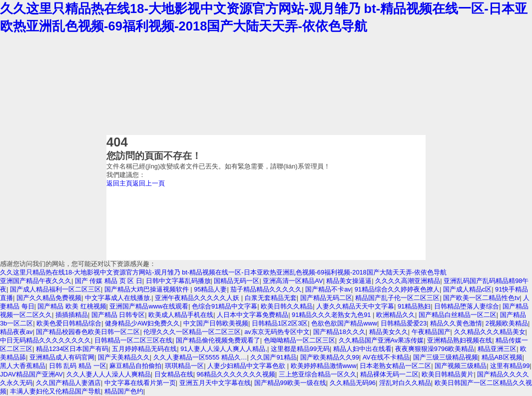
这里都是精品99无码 (300, 349)
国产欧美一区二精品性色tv (481, 298)
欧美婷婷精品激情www (324, 366)
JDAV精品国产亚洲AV (31, 374)
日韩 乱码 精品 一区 (78, 366)
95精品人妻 (210, 289)
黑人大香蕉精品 (23, 366)
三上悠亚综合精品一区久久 (318, 374)
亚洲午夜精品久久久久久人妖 (198, 298)
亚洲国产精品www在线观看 (149, 306)
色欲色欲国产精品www (344, 323)
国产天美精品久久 (124, 357)
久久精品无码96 (353, 383)
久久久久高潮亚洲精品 (408, 281)
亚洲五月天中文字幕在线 (215, 383)
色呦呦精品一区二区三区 (299, 340)
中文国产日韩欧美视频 (216, 323)
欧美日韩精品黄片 (448, 374)
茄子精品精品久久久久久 (266, 289)
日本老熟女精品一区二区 (395, 366)
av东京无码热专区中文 (277, 332)
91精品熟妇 (414, 306)
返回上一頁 (149, 183)
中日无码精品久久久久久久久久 (45, 340)
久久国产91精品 (273, 357)
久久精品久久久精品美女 (490, 332)
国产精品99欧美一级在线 (290, 383)
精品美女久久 (389, 332)
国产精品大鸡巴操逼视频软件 (148, 289)
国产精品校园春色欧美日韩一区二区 (88, 332)
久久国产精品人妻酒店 (68, 383)
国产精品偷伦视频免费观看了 (218, 340)
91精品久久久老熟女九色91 (332, 315)
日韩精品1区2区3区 (280, 323)
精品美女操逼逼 (349, 281)
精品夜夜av (16, 332)
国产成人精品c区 (467, 289)
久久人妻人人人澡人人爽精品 (109, 374)
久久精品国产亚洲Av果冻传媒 (381, 340)
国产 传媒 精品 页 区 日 (109, 281)
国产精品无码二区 (326, 298)
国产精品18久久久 (339, 332)
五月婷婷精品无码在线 (144, 349)
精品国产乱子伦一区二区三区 (397, 298)
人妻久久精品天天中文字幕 (355, 306)
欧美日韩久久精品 (287, 306)
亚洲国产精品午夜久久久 (36, 281)
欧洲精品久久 (396, 315)
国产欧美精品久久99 (330, 357)
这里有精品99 (510, 366)
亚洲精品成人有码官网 (62, 357)
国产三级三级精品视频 (446, 357)
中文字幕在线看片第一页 (140, 383)
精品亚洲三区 (497, 349)
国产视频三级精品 (461, 366)
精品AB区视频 (502, 357)
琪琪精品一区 (184, 366)
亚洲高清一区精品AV (293, 281)
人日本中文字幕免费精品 (253, 315)
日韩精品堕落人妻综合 (467, 306)
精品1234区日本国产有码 (72, 349)
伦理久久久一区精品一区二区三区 (192, 332)
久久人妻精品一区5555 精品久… (200, 357)
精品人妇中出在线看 (362, 349)
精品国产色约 (124, 391)
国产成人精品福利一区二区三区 (55, 289)
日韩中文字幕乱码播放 (178, 281)
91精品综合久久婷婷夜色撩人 (397, 289)
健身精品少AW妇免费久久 (142, 323)
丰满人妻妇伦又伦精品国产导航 (55, 391)
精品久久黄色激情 (456, 323)
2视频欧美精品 (507, 323)
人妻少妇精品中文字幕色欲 (247, 366)
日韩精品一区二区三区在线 (133, 340)
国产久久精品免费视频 (49, 298)
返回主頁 (119, 183)
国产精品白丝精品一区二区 (458, 315)
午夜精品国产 (431, 332)
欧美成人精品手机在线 (181, 315)
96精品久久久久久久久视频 (236, 374)
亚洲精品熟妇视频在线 (460, 340)
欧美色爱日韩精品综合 (69, 323)
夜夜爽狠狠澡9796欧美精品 (435, 349)
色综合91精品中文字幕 (225, 306)
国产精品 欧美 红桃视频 (72, 306)
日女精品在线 (174, 374)
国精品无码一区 (237, 281)
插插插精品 (72, 315)
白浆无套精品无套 (271, 298)
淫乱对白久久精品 (405, 383)
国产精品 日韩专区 (118, 315)
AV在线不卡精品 (386, 357)
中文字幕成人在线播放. (118, 298)
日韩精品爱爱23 (404, 323)
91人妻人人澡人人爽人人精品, (224, 349)
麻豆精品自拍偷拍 (135, 366)
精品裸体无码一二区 (389, 374)
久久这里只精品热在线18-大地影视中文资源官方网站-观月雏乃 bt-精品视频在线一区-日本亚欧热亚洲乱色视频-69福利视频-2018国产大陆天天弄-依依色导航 (223, 272)
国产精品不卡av (328, 289)
